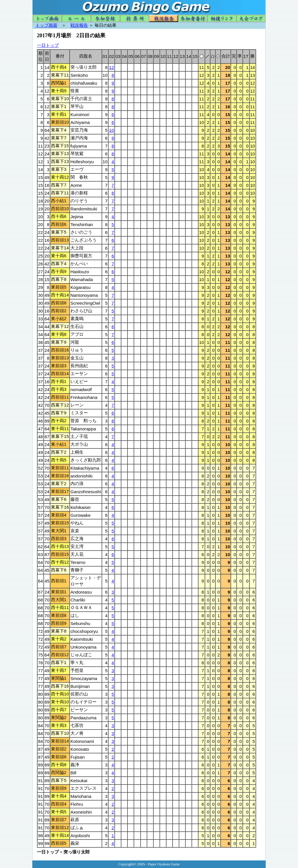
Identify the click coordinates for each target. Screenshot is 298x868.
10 (112, 130)
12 (112, 67)
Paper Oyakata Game (164, 864)
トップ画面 (46, 25)
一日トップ (48, 45)
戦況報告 (79, 25)
